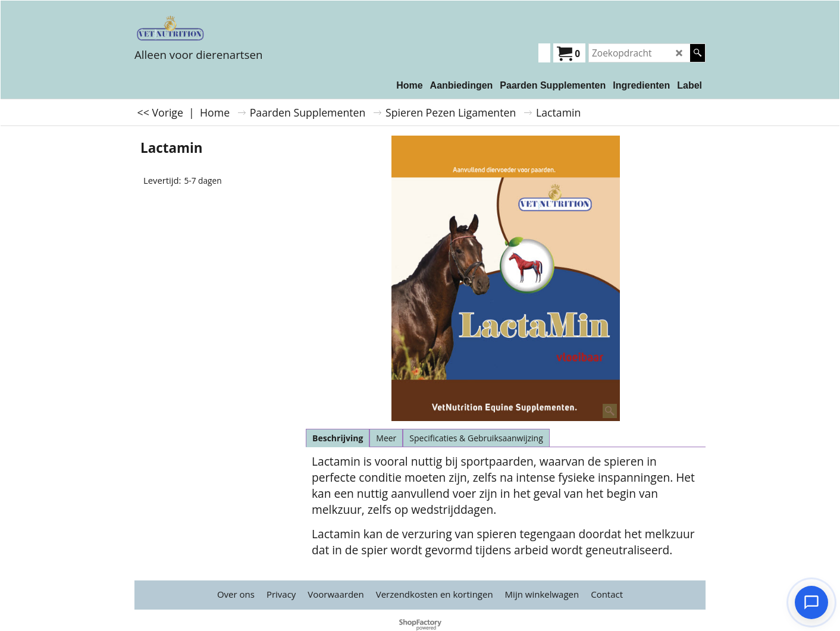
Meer (386, 438)
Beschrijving (338, 438)
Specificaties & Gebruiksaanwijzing (476, 438)
